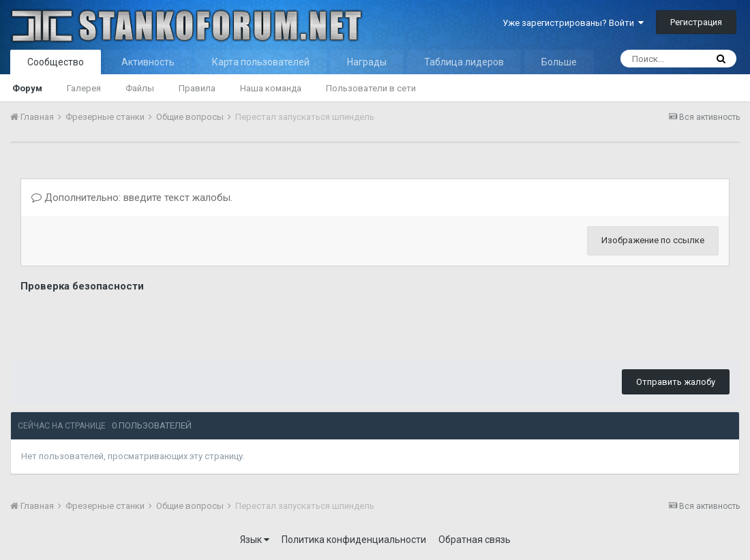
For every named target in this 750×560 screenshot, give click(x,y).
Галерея (84, 88)
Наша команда (271, 88)
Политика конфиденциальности (354, 540)
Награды (367, 62)
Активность (148, 62)
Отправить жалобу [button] (676, 382)
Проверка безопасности (82, 286)
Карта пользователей (261, 62)
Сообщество (56, 62)
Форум (27, 88)
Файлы (140, 88)
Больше (559, 62)
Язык (255, 540)
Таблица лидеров (464, 62)
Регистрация (696, 22)
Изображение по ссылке (653, 240)
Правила (197, 88)
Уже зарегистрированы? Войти (573, 23)
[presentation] (124, 322)
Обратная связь (475, 540)
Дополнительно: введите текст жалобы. (132, 198)
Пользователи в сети (371, 88)
